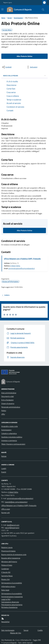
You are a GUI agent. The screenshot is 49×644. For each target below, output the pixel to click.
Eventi (4, 472)
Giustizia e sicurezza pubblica (12, 437)
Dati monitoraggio (8, 630)
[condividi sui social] (7, 67)
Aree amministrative (9, 393)
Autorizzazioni (18, 18)
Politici (4, 411)
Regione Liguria (8, 3)
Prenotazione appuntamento (12, 605)
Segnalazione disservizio (10, 602)
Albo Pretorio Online (24, 56)
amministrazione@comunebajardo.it (22, 268)
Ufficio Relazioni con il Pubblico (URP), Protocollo (22, 259)
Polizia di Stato (7, 565)
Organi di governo (8, 403)
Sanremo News (7, 576)
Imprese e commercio (9, 440)
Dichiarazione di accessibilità (12, 583)
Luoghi (4, 468)
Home (3, 18)
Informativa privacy (8, 586)
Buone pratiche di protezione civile (14, 555)
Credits (40, 630)
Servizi (10, 18)
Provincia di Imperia (8, 551)
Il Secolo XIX (6, 572)
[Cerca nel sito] (42, 10)
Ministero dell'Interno (9, 562)
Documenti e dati (8, 396)
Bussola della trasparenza (11, 558)
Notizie (4, 456)
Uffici (3, 414)
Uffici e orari (6, 509)
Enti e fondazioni (7, 400)
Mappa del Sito (16, 633)
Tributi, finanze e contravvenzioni (13, 444)
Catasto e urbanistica (9, 433)
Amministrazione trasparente (12, 597)
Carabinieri (5, 569)
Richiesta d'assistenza (9, 607)
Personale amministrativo (11, 407)
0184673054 (15, 266)
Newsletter (5, 622)
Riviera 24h (6, 579)
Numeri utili (6, 513)
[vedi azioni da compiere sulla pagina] (32, 67)
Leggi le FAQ (6, 599)
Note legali (5, 590)
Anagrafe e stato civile (10, 426)
